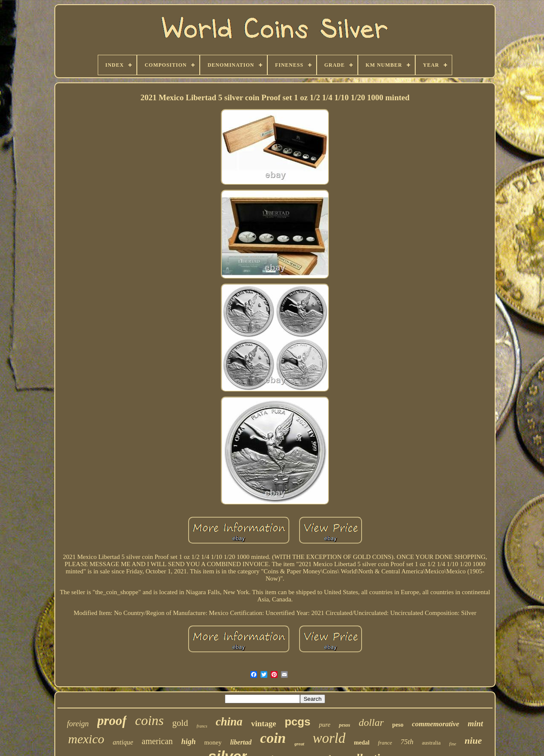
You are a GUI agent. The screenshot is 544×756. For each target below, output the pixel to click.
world (329, 738)
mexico (86, 739)
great (299, 744)
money (213, 742)
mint (476, 724)
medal (362, 743)
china (229, 722)
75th (407, 742)
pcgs (298, 722)
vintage (264, 724)
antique (123, 742)
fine (453, 744)
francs (202, 726)
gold (180, 723)
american (157, 741)
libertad (241, 742)
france (385, 743)
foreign (78, 724)
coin (273, 738)
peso (398, 725)
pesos (344, 725)
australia (431, 743)
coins (150, 720)
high (189, 742)
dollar (371, 722)
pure (324, 725)
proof (112, 721)
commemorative (435, 724)
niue (473, 740)
